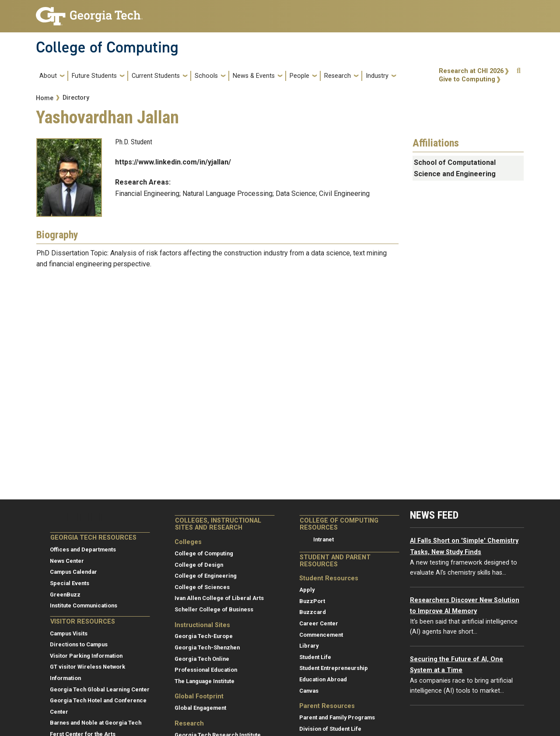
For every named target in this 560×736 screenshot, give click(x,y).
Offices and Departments (83, 549)
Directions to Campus (79, 644)
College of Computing (107, 47)
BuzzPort (312, 601)
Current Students (156, 76)
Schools (206, 76)
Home (45, 98)
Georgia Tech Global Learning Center (100, 689)
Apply (307, 590)
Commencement (321, 635)
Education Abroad (323, 679)
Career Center (319, 623)
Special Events (70, 583)
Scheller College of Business (214, 609)
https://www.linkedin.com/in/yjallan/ (173, 162)
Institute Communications (84, 605)
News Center (67, 561)
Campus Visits (69, 633)
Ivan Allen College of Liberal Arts (219, 598)
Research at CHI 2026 (471, 71)
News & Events (254, 76)
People (299, 76)
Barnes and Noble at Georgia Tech (96, 723)
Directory (76, 98)
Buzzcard (313, 612)
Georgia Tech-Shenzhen (207, 647)
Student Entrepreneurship (334, 668)
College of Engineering (206, 576)
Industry (377, 76)
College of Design (199, 565)
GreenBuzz (65, 595)
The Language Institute (205, 681)
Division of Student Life (330, 729)
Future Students (94, 76)
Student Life (315, 657)
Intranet (324, 539)
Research (338, 76)
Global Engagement (200, 708)
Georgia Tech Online (202, 659)
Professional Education (206, 670)
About (48, 76)
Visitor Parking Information (86, 656)
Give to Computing (467, 79)
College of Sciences (202, 587)
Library (309, 646)
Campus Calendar (73, 572)
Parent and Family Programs (337, 717)
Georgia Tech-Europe (204, 636)
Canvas (309, 691)
